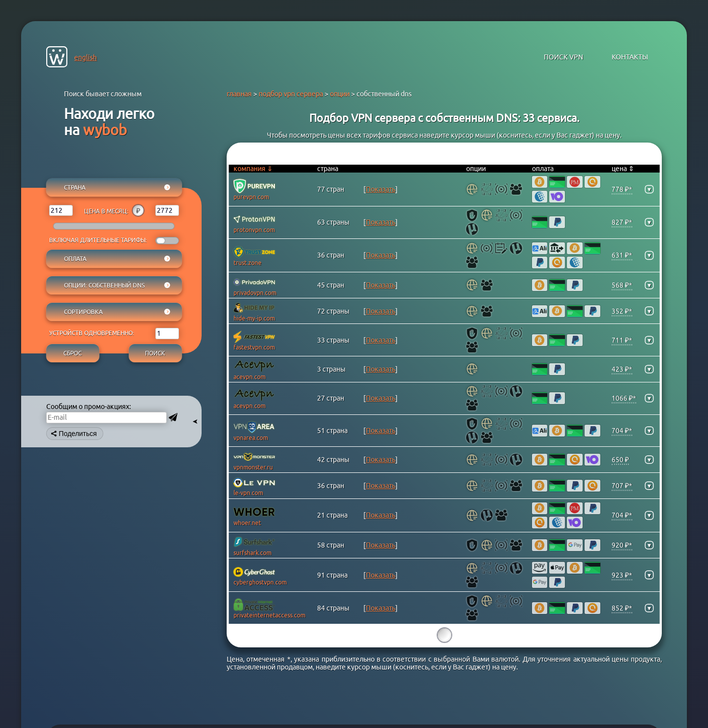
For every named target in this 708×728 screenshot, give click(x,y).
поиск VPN (563, 57)
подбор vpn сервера (291, 94)
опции (340, 94)
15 (444, 636)
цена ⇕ (623, 169)
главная (239, 94)
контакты (630, 57)
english (86, 58)
